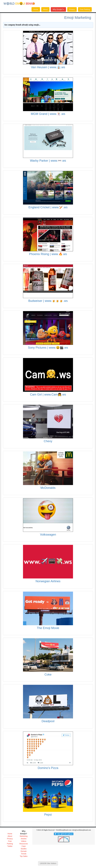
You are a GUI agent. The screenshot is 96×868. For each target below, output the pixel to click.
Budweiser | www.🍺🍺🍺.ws (48, 301)
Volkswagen (48, 535)
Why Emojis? (58, 9)
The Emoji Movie (48, 628)
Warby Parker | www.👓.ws (48, 161)
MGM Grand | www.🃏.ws (48, 114)
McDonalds (48, 488)
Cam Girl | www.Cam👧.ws (48, 394)
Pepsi (48, 815)
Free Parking (85, 9)
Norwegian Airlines (48, 581)
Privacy (72, 9)
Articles (24, 839)
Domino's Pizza (48, 768)
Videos (24, 841)
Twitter (10, 846)
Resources (24, 844)
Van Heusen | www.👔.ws (48, 67)
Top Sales (24, 856)
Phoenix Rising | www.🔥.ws (48, 254)
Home (36, 9)
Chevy (48, 441)
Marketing (24, 836)
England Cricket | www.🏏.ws (48, 207)
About (45, 9)
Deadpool (48, 721)
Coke (48, 674)
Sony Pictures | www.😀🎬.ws (48, 348)
